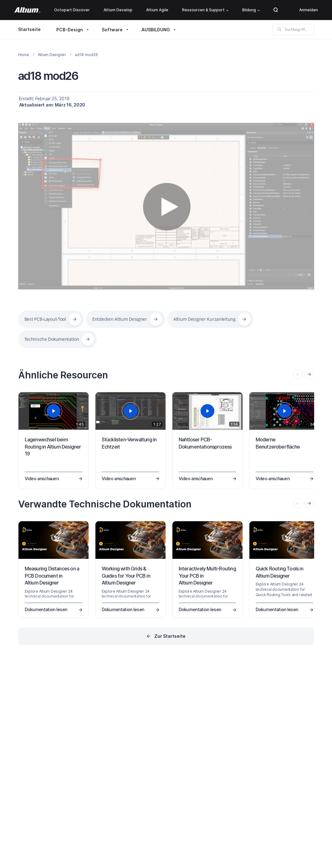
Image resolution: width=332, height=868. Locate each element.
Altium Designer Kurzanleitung (204, 319)
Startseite (29, 29)
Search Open (276, 10)
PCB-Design (70, 30)
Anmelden (309, 10)
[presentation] (309, 374)
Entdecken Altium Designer (120, 319)
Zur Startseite (170, 636)
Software (112, 30)
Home (24, 55)
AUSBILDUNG (156, 30)
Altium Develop (118, 10)
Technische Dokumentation (52, 339)
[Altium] (27, 10)
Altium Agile (157, 10)
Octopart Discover (72, 10)
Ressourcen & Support (205, 10)
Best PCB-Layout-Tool (45, 319)
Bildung (251, 10)
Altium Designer (52, 55)
